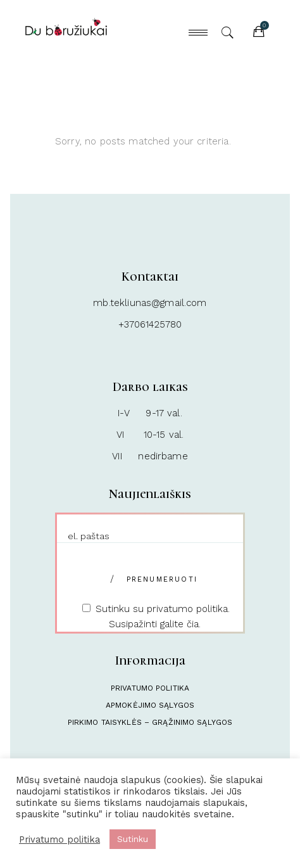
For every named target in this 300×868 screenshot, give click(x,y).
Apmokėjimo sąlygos (150, 705)
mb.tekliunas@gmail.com (150, 303)
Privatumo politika (150, 688)
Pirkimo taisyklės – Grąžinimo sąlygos (150, 722)
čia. (194, 624)
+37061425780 (150, 324)
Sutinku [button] (133, 839)
